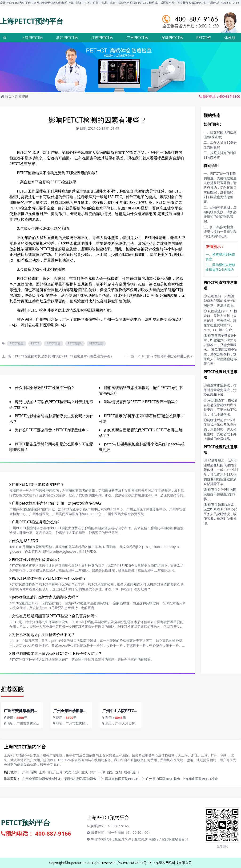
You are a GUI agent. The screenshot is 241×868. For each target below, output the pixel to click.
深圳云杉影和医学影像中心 (43, 325)
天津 (102, 772)
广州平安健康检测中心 (122, 319)
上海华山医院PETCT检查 (200, 779)
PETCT (35, 343)
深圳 (34, 772)
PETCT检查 (17, 343)
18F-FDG (115, 197)
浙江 (51, 772)
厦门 (136, 772)
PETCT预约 (75, 343)
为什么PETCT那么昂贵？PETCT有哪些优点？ (52, 430)
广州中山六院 (47, 319)
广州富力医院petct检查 (163, 779)
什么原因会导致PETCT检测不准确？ (45, 388)
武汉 (68, 772)
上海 (42, 772)
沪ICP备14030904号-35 (134, 863)
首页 (8, 96)
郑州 (93, 772)
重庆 (85, 772)
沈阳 (119, 772)
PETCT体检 (54, 343)
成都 (127, 772)
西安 (110, 772)
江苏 (59, 772)
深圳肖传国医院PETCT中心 (125, 779)
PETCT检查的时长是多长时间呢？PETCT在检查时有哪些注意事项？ (64, 356)
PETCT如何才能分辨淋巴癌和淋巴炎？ (165, 356)
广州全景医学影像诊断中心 (42, 779)
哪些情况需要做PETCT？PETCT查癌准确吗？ (141, 402)
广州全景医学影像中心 (81, 319)
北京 (76, 772)
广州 (25, 772)
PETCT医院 (96, 343)
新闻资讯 (22, 96)
